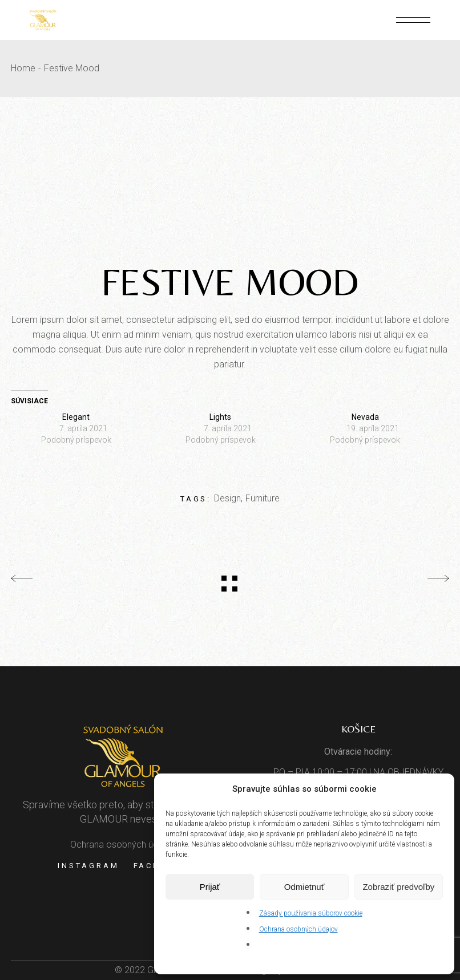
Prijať (210, 887)
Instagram (88, 866)
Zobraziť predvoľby (398, 887)
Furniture (263, 498)
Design (227, 498)
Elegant (76, 417)
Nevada (365, 417)
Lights (220, 417)
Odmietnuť (304, 887)
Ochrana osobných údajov (298, 929)
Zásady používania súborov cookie (311, 913)
